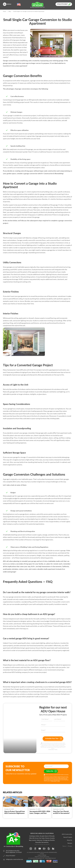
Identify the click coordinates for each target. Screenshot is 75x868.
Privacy (70, 846)
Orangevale (46, 840)
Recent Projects (68, 837)
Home (5, 11)
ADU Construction (67, 834)
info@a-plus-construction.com (14, 860)
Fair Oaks (42, 838)
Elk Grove (35, 838)
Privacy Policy (51, 749)
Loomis (34, 840)
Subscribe (52, 771)
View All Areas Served (41, 844)
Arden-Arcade (40, 836)
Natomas (39, 840)
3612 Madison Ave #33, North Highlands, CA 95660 (14, 852)
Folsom (47, 838)
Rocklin (52, 840)
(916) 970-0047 (64, 4)
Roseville (38, 842)
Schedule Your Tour (54, 739)
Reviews (70, 843)
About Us (69, 840)
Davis (46, 836)
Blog (10, 11)
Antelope (32, 836)
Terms (56, 749)
